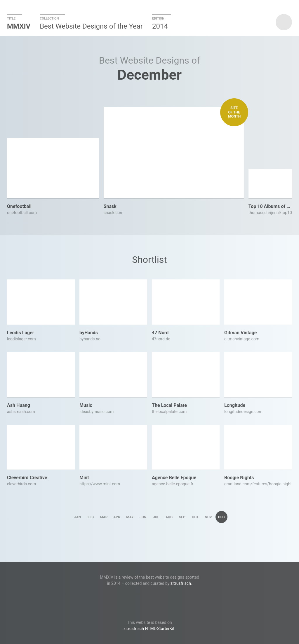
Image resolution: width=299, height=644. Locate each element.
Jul (156, 517)
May (130, 517)
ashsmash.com (21, 412)
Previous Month (81, 75)
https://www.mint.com (100, 484)
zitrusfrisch (181, 583)
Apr (117, 517)
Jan (78, 517)
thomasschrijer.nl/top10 (270, 213)
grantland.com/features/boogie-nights (258, 484)
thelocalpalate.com (169, 412)
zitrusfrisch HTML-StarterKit (149, 629)
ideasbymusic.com (97, 412)
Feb (91, 517)
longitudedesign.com (243, 412)
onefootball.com (22, 213)
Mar (104, 517)
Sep (182, 517)
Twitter (149, 598)
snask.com (114, 213)
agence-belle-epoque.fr (173, 484)
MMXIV (19, 26)
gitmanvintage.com (242, 339)
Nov (208, 517)
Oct (195, 517)
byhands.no (90, 339)
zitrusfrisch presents (284, 22)
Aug (169, 517)
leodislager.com (21, 339)
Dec (221, 517)
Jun (143, 517)
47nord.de (161, 339)
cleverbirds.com (21, 484)
